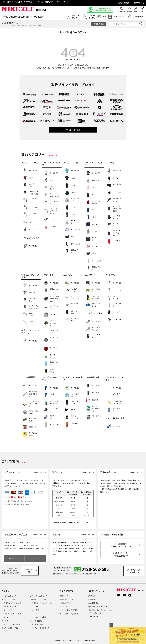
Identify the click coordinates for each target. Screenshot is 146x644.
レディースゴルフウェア (39, 596)
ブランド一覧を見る (73, 130)
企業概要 (92, 599)
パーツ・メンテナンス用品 (11, 614)
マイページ (64, 607)
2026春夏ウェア (32, 25)
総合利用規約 (94, 603)
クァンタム (12, 25)
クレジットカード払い (21, 480)
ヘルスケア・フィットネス (11, 624)
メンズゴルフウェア (9, 596)
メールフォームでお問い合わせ (134, 571)
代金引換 (8, 480)
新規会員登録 (124, 3)
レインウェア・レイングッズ (40, 628)
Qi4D (18, 25)
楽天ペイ (9, 486)
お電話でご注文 (14, 558)
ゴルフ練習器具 (36, 621)
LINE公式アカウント (121, 545)
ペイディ (17, 486)
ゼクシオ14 (5, 25)
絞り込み (99, 24)
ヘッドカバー (7, 621)
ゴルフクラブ (35, 607)
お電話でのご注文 (66, 599)
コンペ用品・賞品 (36, 624)
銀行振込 (34, 480)
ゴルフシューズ (36, 614)
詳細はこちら (37, 472)
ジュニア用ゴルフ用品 (10, 628)
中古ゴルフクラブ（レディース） (41, 603)
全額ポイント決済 (18, 483)
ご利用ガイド (64, 596)
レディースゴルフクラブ (39, 599)
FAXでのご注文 (65, 603)
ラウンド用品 (35, 610)
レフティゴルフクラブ (10, 607)
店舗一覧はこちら (30, 571)
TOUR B (40, 25)
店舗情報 (92, 596)
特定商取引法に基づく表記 (99, 607)
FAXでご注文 (36, 558)
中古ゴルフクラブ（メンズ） (12, 603)
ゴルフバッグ (7, 610)
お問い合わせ (139, 3)
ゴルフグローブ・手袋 (38, 617)
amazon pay (32, 483)
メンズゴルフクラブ (9, 599)
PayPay (42, 483)
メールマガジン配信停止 (69, 614)
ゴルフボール (7, 617)
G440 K (23, 25)
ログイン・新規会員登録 (69, 610)
